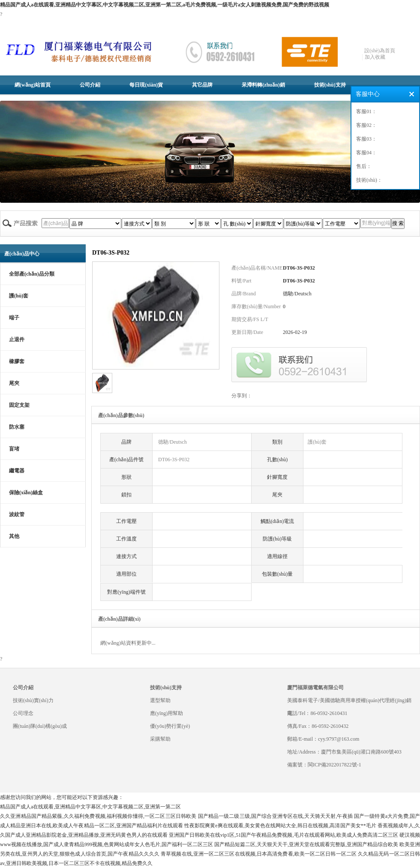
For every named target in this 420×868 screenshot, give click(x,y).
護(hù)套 (19, 296)
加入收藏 (375, 57)
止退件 (17, 339)
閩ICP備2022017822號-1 (334, 765)
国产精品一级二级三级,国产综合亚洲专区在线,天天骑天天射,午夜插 (275, 816)
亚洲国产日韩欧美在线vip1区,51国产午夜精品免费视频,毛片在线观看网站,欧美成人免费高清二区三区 (283, 835)
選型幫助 (160, 700)
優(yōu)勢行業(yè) (170, 726)
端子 (14, 318)
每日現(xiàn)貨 (146, 85)
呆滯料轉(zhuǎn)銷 (263, 85)
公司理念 (23, 713)
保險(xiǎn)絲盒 (26, 493)
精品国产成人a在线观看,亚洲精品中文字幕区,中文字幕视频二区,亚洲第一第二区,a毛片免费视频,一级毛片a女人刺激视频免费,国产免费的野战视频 (165, 5)
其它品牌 (202, 85)
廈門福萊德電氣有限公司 (315, 688)
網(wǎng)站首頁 (33, 85)
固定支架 (19, 405)
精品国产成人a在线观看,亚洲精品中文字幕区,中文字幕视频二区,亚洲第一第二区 (90, 807)
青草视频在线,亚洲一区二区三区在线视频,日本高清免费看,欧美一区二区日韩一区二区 (259, 854)
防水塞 (17, 427)
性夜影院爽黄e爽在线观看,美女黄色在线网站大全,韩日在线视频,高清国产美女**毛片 (280, 826)
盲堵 (14, 449)
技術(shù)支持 (330, 85)
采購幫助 (160, 739)
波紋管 (17, 514)
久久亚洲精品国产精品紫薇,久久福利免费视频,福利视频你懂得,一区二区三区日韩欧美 (98, 816)
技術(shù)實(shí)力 (33, 700)
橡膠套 (17, 361)
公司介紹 (90, 85)
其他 (14, 536)
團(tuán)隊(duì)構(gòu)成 (40, 726)
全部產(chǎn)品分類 (32, 274)
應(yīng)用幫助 (166, 713)
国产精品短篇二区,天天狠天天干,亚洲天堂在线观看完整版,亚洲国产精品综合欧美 (306, 844)
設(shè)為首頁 (380, 51)
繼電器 (17, 471)
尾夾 (14, 383)
